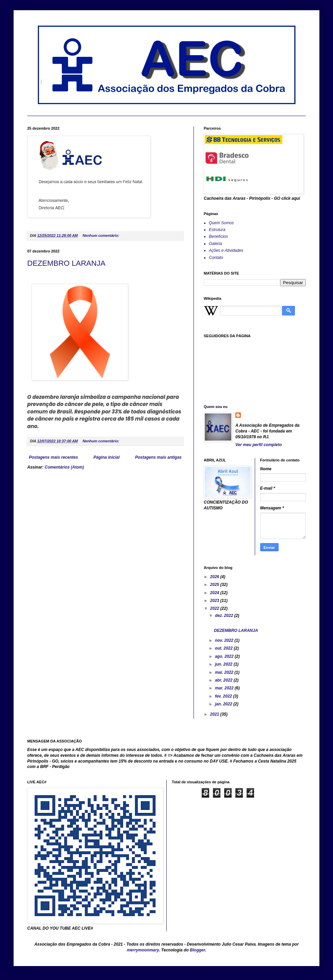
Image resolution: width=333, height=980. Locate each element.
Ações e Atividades (226, 250)
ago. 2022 (225, 656)
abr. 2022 (224, 680)
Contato (216, 258)
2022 (215, 608)
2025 (215, 585)
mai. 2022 (225, 672)
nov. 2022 (225, 640)
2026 (215, 577)
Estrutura (217, 230)
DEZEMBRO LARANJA (66, 263)
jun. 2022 (224, 664)
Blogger (197, 950)
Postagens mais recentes (53, 457)
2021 (215, 714)
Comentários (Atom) (64, 467)
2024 (215, 593)
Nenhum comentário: (102, 235)
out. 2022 (224, 648)
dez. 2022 (225, 616)
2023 (215, 601)
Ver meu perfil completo (259, 445)
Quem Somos (221, 223)
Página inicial (107, 457)
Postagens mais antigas (158, 457)
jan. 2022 (224, 704)
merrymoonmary (143, 950)
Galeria (215, 244)
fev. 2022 (224, 696)
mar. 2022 (225, 688)
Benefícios (218, 236)
